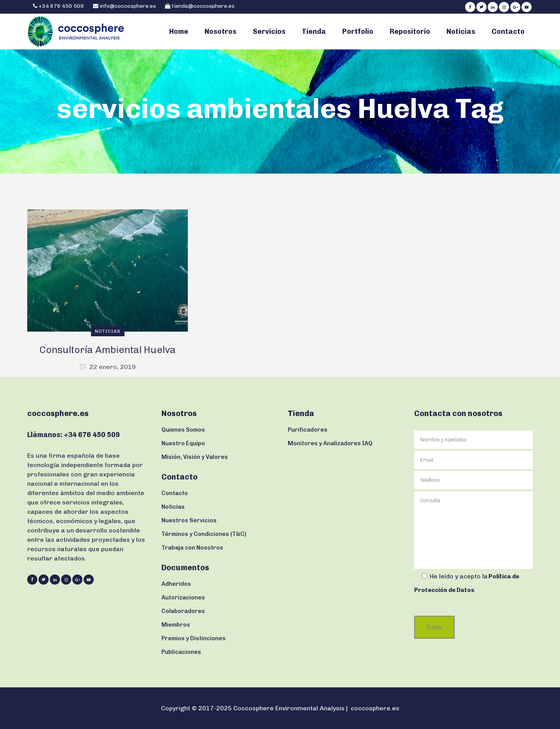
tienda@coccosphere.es (203, 6)
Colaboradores (183, 611)
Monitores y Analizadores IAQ (330, 443)
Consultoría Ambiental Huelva (108, 350)
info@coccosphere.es (128, 6)
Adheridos (176, 584)
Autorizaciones (183, 597)
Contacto (175, 493)
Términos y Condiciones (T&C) (204, 534)
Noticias (173, 507)
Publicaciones (181, 652)
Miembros (176, 625)
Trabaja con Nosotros (192, 548)
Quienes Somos (183, 430)
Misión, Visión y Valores (195, 457)
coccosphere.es (375, 708)
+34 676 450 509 (61, 6)
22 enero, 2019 (108, 367)
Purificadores (308, 430)
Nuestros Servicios (189, 520)
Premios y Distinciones (193, 638)
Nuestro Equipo (183, 443)
